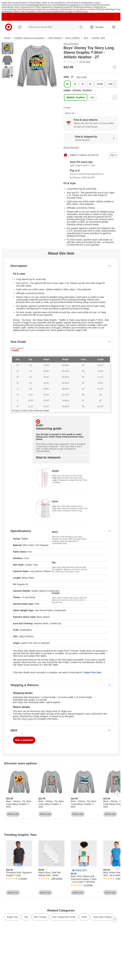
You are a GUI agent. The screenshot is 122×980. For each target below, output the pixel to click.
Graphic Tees (98, 38)
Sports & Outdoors (84, 5)
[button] (79, 870)
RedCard (64, 12)
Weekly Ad (11, 12)
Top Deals (105, 9)
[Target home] (9, 27)
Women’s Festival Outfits (91, 9)
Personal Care (49, 5)
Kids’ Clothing (55, 38)
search (81, 27)
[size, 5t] (90, 84)
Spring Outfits (59, 9)
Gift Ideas (65, 7)
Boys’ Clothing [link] (40, 917)
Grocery (11, 5)
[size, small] (100, 84)
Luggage (73, 5)
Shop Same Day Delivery (42, 12)
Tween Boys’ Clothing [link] (102, 917)
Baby (35, 5)
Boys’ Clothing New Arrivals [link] (64, 917)
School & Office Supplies (38, 7)
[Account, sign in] (98, 27)
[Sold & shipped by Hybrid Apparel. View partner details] (91, 138)
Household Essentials (24, 5)
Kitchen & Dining (79, 3)
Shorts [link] (84, 917)
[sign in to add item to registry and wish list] (113, 155)
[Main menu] (20, 27)
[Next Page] (115, 84)
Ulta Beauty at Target (90, 7)
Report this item (71, 147)
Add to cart (70, 113)
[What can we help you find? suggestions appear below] (56, 27)
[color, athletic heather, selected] (76, 97)
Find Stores (83, 12)
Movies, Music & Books (18, 7)
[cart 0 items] (114, 27)
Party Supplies (55, 7)
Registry (56, 12)
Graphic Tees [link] (12, 917)
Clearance (32, 9)
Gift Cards (73, 7)
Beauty (40, 5)
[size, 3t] (75, 84)
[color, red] (92, 97)
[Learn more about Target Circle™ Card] (91, 164)
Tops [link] (26, 917)
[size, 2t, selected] (67, 84)
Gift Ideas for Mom (26, 3)
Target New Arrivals (10, 3)
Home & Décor (66, 3)
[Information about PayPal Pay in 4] (91, 174)
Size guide (82, 77)
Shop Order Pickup (23, 12)
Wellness (65, 5)
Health (58, 5)
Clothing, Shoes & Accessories (47, 3)
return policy (27, 719)
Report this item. (93, 672)
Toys (94, 5)
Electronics (100, 5)
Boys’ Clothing (73, 38)
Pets (79, 7)
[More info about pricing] (115, 67)
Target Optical (17, 9)
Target (7, 38)
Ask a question (24, 740)
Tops (86, 38)
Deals (25, 9)
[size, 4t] (83, 84)
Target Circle (73, 12)
